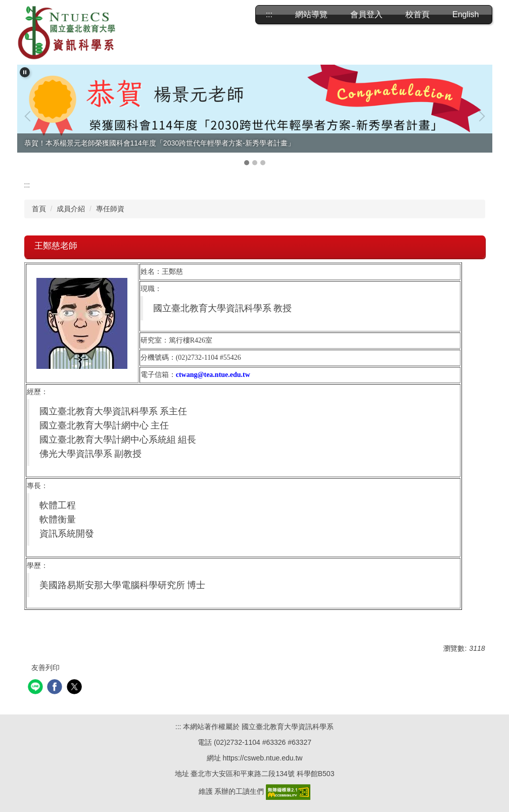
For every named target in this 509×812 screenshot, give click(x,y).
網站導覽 (311, 14)
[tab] (247, 163)
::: (269, 14)
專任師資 (110, 209)
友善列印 (45, 667)
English (466, 14)
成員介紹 (71, 209)
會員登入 (366, 14)
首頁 (39, 209)
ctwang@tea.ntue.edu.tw (213, 375)
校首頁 (418, 14)
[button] (25, 72)
